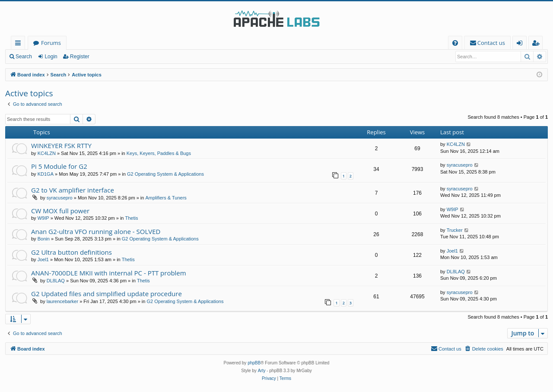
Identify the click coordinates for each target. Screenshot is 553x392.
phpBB (254, 363)
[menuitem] (455, 43)
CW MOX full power (60, 211)
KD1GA (46, 174)
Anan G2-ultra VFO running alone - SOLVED (96, 231)
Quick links (20, 44)
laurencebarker (62, 301)
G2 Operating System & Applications (165, 174)
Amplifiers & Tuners (166, 198)
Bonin (44, 239)
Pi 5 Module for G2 (59, 166)
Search (24, 57)
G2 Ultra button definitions (72, 252)
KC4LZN (47, 153)
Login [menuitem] (521, 44)
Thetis (132, 218)
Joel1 (43, 259)
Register (80, 57)
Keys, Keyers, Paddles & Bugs (159, 153)
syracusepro (460, 165)
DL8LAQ (56, 281)
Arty (262, 371)
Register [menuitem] (537, 44)
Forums (51, 43)
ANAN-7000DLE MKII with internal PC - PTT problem (109, 273)
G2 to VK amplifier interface (73, 190)
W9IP (43, 218)
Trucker (455, 230)
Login (51, 57)
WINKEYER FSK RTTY (61, 145)
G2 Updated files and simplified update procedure (106, 294)
